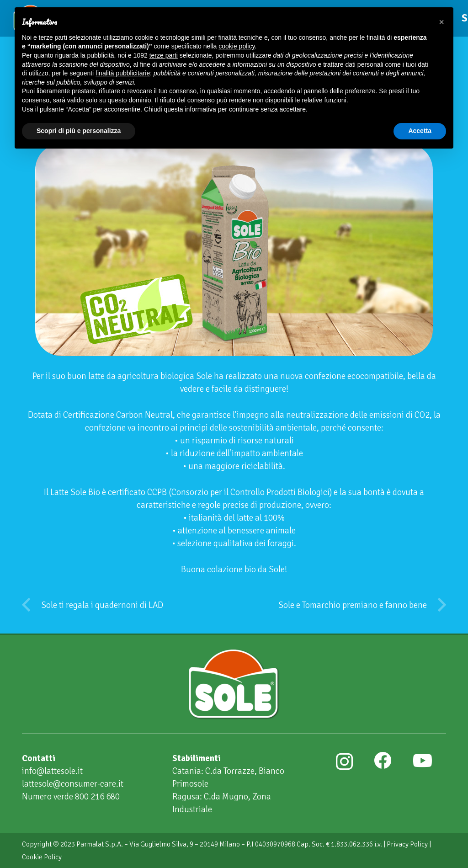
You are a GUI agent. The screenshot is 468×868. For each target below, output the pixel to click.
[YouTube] (423, 761)
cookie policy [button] (237, 46)
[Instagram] (344, 761)
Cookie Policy (42, 857)
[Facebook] (383, 761)
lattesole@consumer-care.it (73, 784)
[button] (441, 22)
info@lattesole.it (52, 771)
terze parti (164, 55)
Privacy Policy (407, 844)
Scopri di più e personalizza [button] (79, 131)
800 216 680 (97, 797)
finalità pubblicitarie (123, 73)
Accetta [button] (420, 131)
